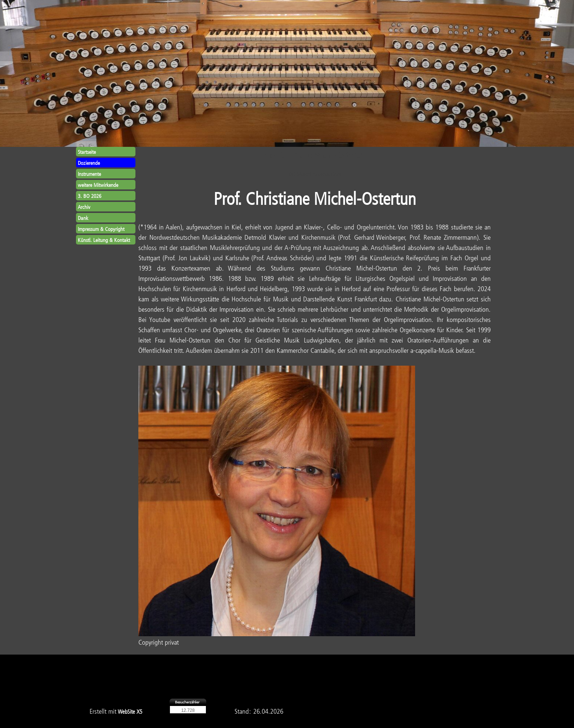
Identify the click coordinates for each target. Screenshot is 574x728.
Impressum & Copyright (101, 229)
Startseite (87, 152)
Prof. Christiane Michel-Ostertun (315, 198)
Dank (83, 218)
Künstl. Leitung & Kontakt (104, 240)
